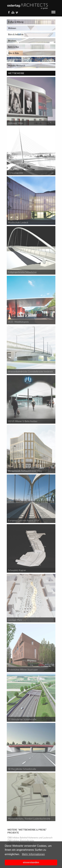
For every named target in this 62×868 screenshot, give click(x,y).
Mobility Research (17, 66)
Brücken (12, 41)
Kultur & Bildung (16, 22)
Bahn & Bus (13, 47)
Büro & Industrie (16, 34)
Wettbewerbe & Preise (19, 59)
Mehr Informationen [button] (33, 854)
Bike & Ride (13, 53)
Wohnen (12, 28)
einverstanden (31, 862)
